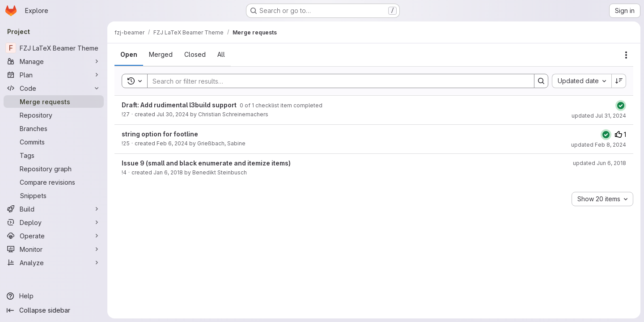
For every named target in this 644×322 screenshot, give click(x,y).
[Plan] (54, 75)
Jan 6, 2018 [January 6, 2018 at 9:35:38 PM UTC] (168, 172)
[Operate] (54, 236)
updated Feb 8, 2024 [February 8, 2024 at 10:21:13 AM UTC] (599, 145)
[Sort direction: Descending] (619, 81)
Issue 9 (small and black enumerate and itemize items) (206, 163)
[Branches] (54, 128)
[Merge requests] (54, 102)
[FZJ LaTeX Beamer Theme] (54, 48)
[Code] (54, 88)
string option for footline (160, 134)
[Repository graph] (54, 169)
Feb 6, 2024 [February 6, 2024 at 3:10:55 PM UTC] (172, 143)
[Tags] (54, 155)
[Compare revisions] (54, 182)
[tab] (129, 55)
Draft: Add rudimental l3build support (180, 105)
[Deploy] (54, 222)
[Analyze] (54, 263)
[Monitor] (54, 249)
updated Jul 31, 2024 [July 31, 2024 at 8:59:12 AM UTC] (599, 116)
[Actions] (626, 55)
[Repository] (54, 115)
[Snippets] (54, 195)
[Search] (336, 81)
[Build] (54, 209)
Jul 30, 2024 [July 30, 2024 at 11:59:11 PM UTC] (173, 114)
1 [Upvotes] (621, 134)
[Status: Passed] (621, 106)
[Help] (54, 296)
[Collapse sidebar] (54, 310)
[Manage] (54, 61)
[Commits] (54, 142)
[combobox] (582, 81)
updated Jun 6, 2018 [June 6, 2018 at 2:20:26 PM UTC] (600, 163)
